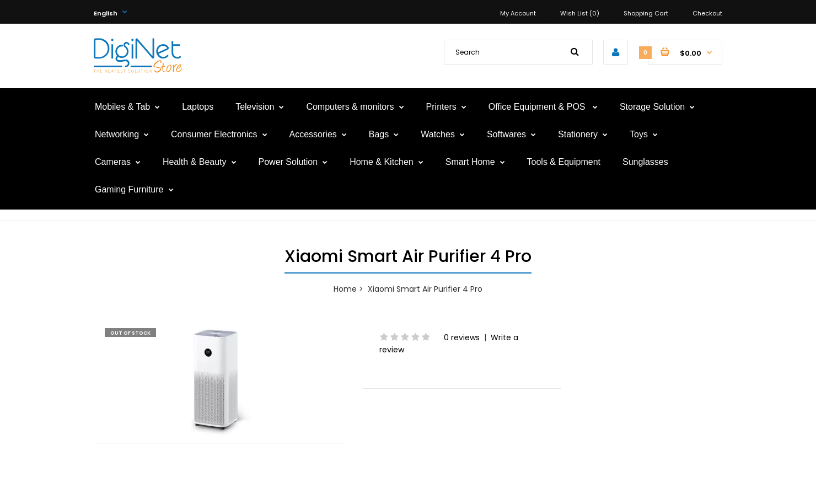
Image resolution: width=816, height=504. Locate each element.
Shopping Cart (646, 13)
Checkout (707, 13)
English (106, 13)
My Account (518, 13)
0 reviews (462, 337)
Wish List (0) (580, 13)
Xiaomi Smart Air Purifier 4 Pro (425, 289)
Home (345, 289)
